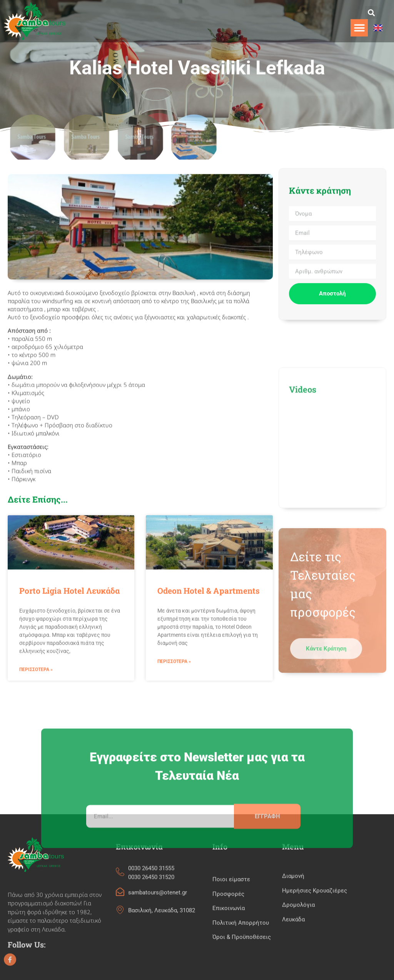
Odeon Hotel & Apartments (209, 666)
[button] (371, 12)
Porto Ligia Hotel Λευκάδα (69, 666)
